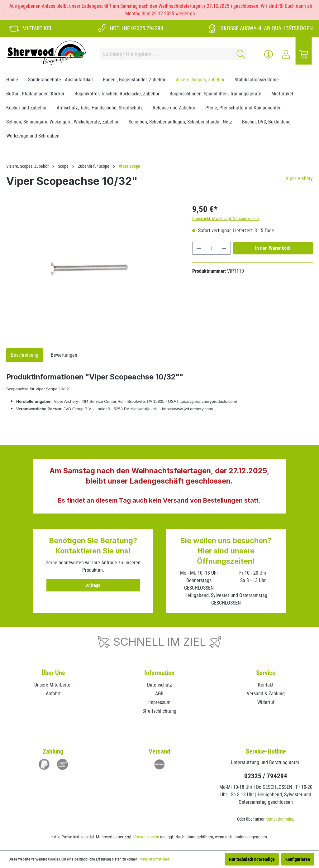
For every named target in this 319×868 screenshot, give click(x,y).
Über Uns (53, 673)
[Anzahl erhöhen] (224, 248)
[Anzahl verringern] (199, 248)
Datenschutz (159, 685)
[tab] (25, 355)
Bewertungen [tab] (64, 355)
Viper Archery (299, 178)
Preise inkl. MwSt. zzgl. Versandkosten (226, 219)
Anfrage (93, 585)
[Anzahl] (212, 248)
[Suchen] (240, 54)
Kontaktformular (279, 819)
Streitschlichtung (159, 711)
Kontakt (266, 685)
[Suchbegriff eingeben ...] (166, 54)
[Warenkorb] (304, 54)
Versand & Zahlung (266, 694)
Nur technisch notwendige (252, 859)
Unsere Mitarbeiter (53, 685)
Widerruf (266, 702)
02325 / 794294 (266, 776)
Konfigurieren (298, 859)
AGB (159, 694)
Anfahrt (53, 694)
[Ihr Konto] (286, 54)
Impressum (159, 702)
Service (266, 673)
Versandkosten (146, 837)
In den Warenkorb (273, 248)
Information (159, 673)
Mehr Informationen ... (157, 859)
